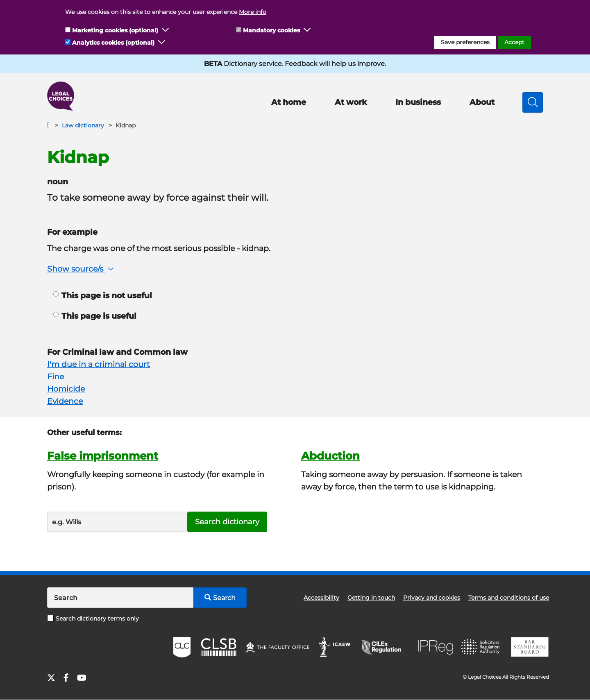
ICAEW (335, 647)
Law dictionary (83, 125)
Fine (56, 377)
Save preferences (465, 42)
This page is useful (95, 316)
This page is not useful (103, 296)
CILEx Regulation (385, 647)
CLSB (218, 647)
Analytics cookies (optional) (113, 43)
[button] (166, 30)
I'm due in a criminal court (99, 364)
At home (289, 102)
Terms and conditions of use (509, 598)
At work (351, 102)
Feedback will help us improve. (335, 64)
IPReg (436, 647)
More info (253, 12)
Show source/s (81, 269)
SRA (481, 647)
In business (418, 102)
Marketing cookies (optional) (115, 30)
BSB (530, 647)
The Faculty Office (277, 647)
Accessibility (321, 598)
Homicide (66, 389)
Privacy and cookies (432, 598)
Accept (514, 42)
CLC (182, 647)
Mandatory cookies (271, 30)
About (482, 102)
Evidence (65, 401)
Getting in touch (371, 598)
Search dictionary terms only (93, 618)
